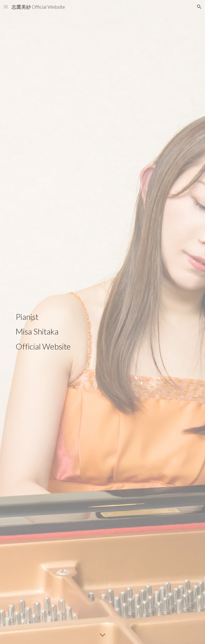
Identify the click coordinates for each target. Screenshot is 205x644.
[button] (6, 7)
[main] (49, 322)
